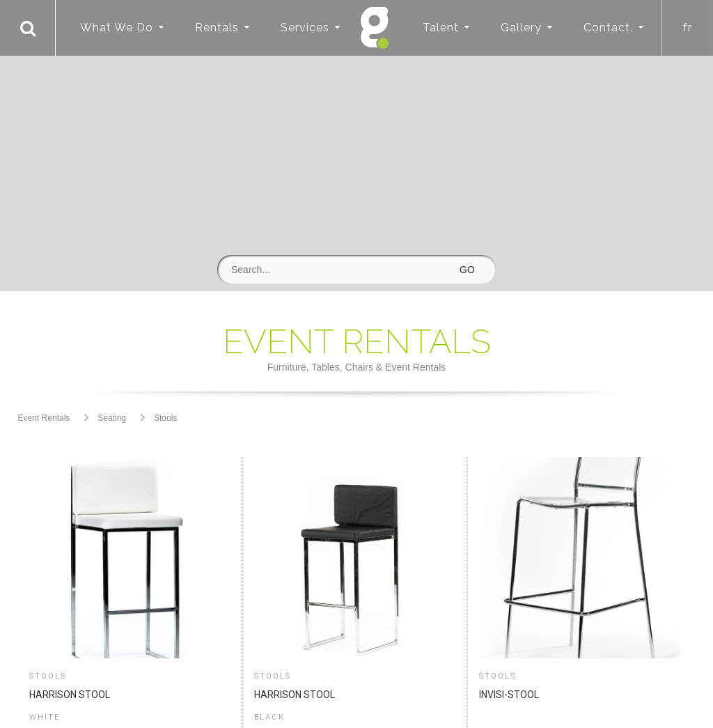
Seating (112, 418)
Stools (165, 418)
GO (467, 270)
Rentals (217, 28)
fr (688, 28)
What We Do (117, 28)
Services (305, 28)
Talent (441, 28)
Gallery (521, 28)
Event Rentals (44, 418)
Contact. (608, 28)
